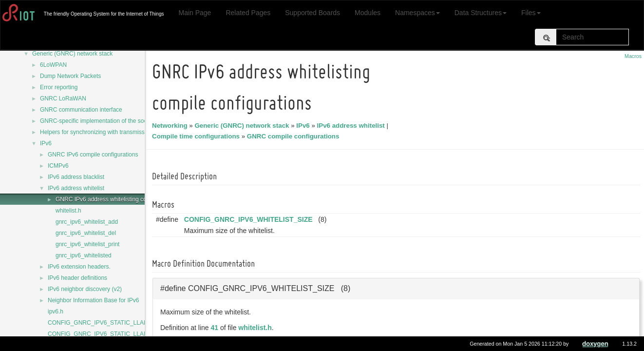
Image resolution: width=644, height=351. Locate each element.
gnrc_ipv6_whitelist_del (86, 233)
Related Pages (248, 13)
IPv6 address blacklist (76, 177)
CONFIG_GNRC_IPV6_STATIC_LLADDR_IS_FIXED (117, 323)
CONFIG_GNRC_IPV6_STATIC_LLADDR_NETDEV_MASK (125, 334)
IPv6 (46, 143)
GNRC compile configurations (295, 136)
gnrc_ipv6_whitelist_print (87, 244)
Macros (633, 56)
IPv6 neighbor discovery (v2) (85, 289)
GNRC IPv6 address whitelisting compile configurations (127, 199)
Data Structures (481, 13)
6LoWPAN (53, 65)
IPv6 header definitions (77, 278)
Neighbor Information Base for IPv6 (93, 300)
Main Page (195, 13)
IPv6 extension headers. (79, 267)
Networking (171, 126)
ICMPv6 (58, 166)
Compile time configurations (197, 136)
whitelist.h (68, 211)
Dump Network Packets (70, 76)
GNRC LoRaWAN (63, 98)
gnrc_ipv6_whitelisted (84, 255)
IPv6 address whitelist (76, 188)
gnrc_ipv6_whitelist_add (87, 222)
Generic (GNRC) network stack (72, 54)
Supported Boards (313, 13)
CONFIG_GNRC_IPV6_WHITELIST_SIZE (250, 219)
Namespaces (417, 13)
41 (216, 328)
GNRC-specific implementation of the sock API (100, 121)
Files (531, 13)
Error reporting (59, 87)
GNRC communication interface (81, 110)
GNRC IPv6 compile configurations (93, 155)
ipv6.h (56, 312)
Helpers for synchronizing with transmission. (97, 132)
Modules (368, 13)
